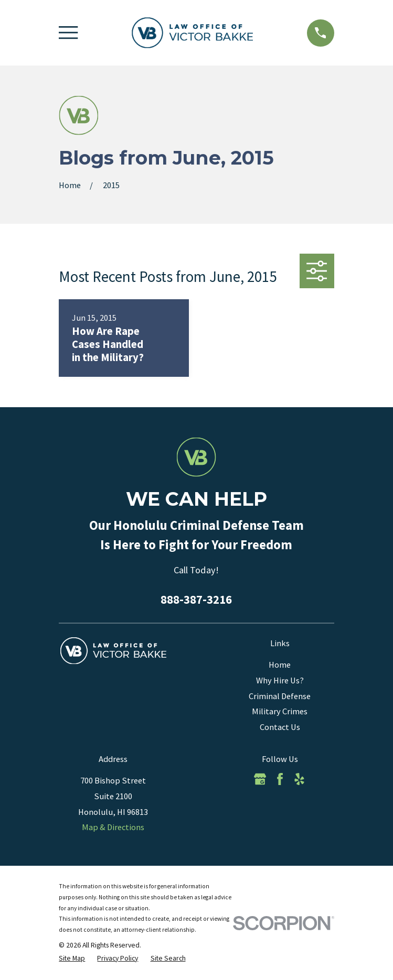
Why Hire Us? (280, 680)
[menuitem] (72, 958)
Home (280, 665)
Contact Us (280, 727)
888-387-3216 (196, 600)
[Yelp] (299, 779)
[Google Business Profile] (260, 779)
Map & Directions (113, 827)
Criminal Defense (280, 696)
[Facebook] (280, 779)
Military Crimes (280, 711)
